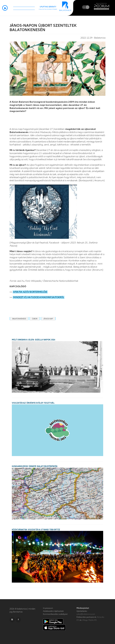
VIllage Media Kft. (89, 620)
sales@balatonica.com (86, 614)
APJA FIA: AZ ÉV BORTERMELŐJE (30, 292)
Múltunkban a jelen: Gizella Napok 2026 (33, 340)
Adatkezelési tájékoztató (53, 611)
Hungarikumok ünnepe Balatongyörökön (35, 466)
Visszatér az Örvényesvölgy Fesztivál (33, 403)
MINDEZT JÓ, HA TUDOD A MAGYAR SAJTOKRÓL (39, 297)
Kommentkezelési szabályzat (55, 614)
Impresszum (48, 608)
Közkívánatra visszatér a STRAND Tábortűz (36, 530)
